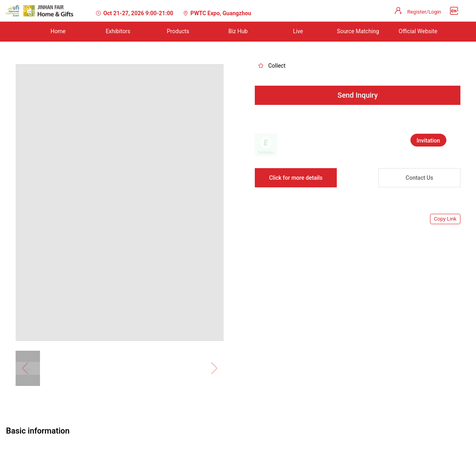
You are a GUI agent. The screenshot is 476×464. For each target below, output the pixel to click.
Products (178, 31)
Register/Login (424, 12)
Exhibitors (118, 31)
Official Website (418, 31)
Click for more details (296, 178)
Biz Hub (238, 31)
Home (58, 31)
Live (298, 31)
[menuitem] (58, 32)
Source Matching (358, 31)
